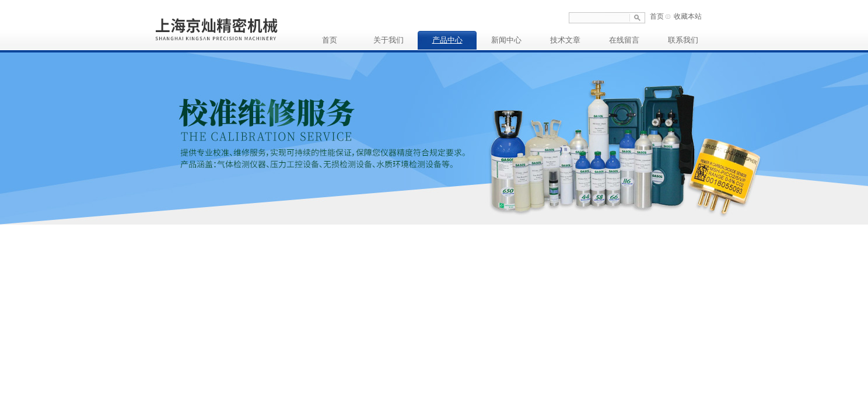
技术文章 (565, 40)
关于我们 (388, 40)
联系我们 (683, 40)
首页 (657, 16)
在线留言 (624, 40)
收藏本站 (688, 16)
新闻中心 (506, 40)
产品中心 (447, 40)
